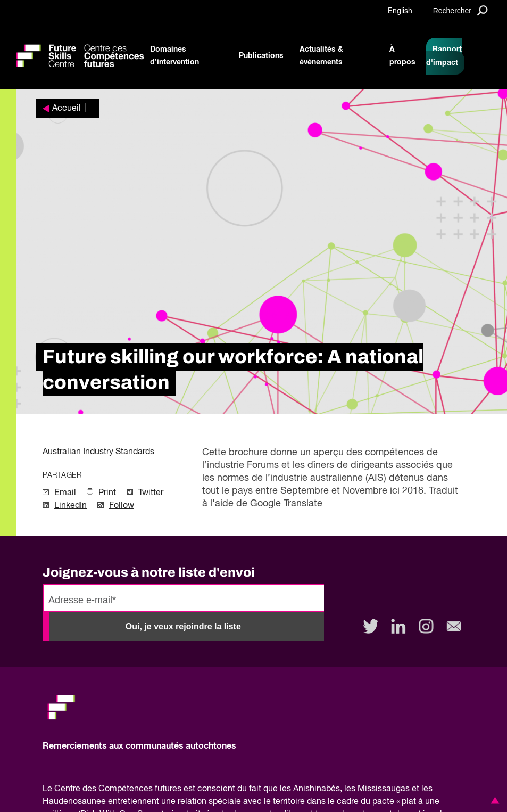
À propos (402, 56)
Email (65, 493)
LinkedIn (70, 506)
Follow (122, 506)
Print (107, 493)
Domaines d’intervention (174, 56)
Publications (261, 56)
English (400, 11)
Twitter (151, 493)
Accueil (67, 109)
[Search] (460, 10)
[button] (493, 800)
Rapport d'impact (444, 56)
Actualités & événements (321, 56)
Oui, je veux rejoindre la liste (183, 626)
